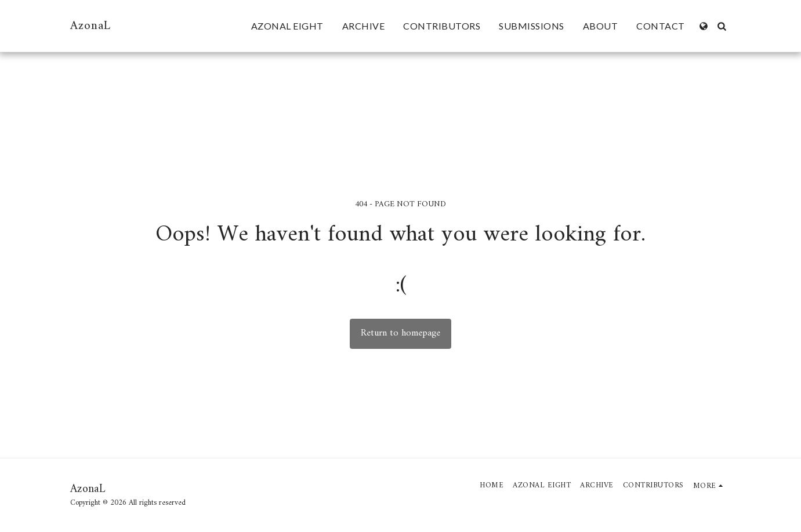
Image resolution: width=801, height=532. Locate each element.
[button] (722, 26)
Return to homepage (400, 333)
